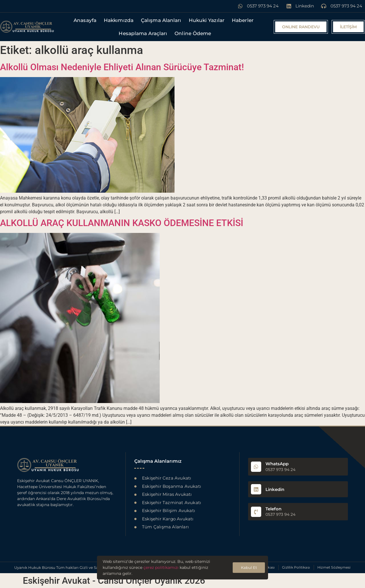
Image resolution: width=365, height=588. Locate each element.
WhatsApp (277, 464)
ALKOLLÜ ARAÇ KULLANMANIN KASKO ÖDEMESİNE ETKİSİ (122, 223)
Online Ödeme (193, 33)
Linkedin (275, 489)
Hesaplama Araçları (143, 33)
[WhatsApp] (256, 467)
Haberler (243, 20)
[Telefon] (256, 512)
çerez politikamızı (161, 567)
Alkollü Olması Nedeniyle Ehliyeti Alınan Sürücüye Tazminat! (122, 67)
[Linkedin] (256, 489)
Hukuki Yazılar (207, 20)
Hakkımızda (119, 20)
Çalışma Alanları (161, 20)
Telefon (273, 509)
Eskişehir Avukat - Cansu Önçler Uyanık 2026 (114, 581)
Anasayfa (85, 20)
